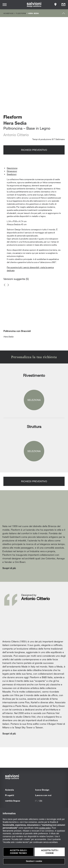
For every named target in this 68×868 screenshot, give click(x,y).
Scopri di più (9, 568)
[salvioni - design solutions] (34, 5)
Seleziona (34, 400)
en (41, 801)
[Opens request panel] (63, 5)
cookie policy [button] (45, 828)
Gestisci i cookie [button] (34, 861)
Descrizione (12, 168)
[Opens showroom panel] (55, 5)
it (36, 801)
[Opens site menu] (5, 5)
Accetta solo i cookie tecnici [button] (18, 852)
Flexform (21, 13)
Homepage (8, 13)
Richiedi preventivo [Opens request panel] (34, 150)
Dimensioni (12, 171)
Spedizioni (12, 174)
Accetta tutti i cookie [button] (50, 852)
